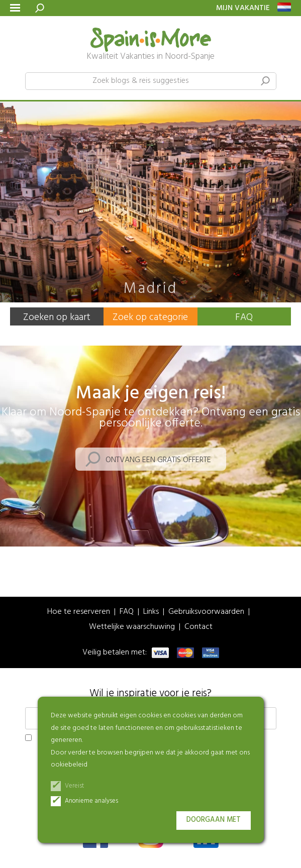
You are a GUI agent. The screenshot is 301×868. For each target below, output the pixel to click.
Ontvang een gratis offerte (158, 460)
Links (151, 612)
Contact (198, 627)
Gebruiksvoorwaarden (206, 612)
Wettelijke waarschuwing (132, 627)
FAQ (244, 317)
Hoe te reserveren (79, 612)
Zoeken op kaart (57, 317)
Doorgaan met (214, 820)
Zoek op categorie (150, 317)
